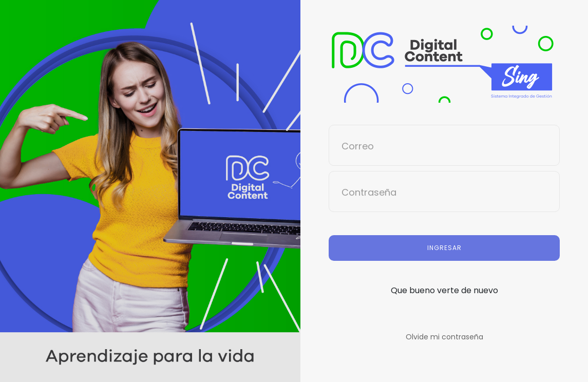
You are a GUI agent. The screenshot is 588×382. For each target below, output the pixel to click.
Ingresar (444, 248)
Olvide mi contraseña (444, 337)
